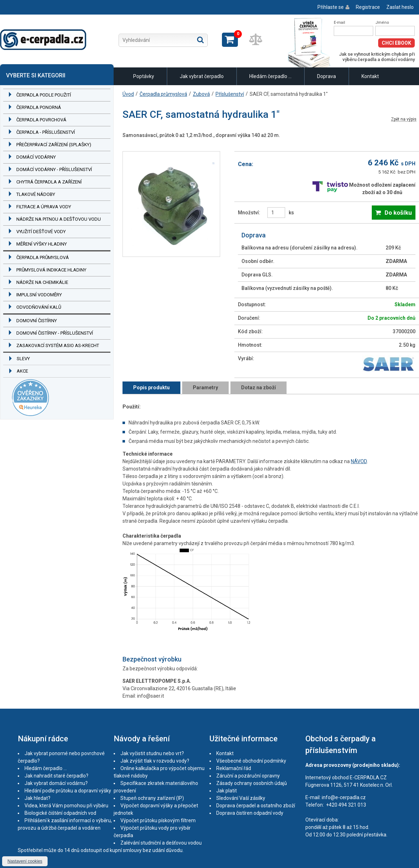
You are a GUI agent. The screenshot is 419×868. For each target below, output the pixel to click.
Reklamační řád (234, 768)
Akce (22, 371)
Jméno (382, 23)
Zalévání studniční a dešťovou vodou (161, 843)
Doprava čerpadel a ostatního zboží (256, 806)
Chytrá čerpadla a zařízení (49, 182)
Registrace (368, 7)
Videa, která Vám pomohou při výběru (66, 806)
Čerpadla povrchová (41, 120)
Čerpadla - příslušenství (46, 132)
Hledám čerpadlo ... (270, 76)
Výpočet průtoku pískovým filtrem (158, 820)
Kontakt (370, 76)
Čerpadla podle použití (44, 95)
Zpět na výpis (404, 119)
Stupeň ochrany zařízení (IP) (152, 798)
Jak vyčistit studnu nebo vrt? (152, 753)
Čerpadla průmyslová (43, 257)
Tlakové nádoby (36, 194)
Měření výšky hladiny (42, 244)
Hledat (200, 40)
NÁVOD (359, 461)
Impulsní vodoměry (39, 295)
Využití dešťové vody (41, 232)
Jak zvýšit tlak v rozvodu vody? (155, 761)
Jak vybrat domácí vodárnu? (56, 783)
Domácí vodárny (36, 157)
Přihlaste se (331, 7)
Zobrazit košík (230, 40)
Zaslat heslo (400, 7)
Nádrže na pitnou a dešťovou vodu (59, 219)
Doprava (327, 76)
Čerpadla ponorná (39, 107)
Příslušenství (230, 94)
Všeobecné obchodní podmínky (251, 761)
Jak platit (227, 791)
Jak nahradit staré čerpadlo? (56, 776)
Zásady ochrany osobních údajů (252, 783)
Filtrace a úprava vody (44, 207)
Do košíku (398, 213)
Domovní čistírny (37, 321)
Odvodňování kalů (39, 307)
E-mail (339, 23)
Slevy (23, 359)
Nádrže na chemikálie (42, 282)
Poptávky (144, 76)
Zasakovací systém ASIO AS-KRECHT (58, 345)
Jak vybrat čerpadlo (202, 76)
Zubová (201, 94)
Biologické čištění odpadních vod (60, 813)
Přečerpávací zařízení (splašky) (54, 145)
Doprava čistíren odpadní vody (250, 813)
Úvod (128, 94)
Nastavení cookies (25, 861)
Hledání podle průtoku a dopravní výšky (68, 791)
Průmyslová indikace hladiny (51, 270)
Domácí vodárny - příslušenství (54, 169)
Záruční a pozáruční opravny (248, 776)
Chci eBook (396, 43)
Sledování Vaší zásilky (241, 798)
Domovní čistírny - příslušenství (55, 333)
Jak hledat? (37, 798)
